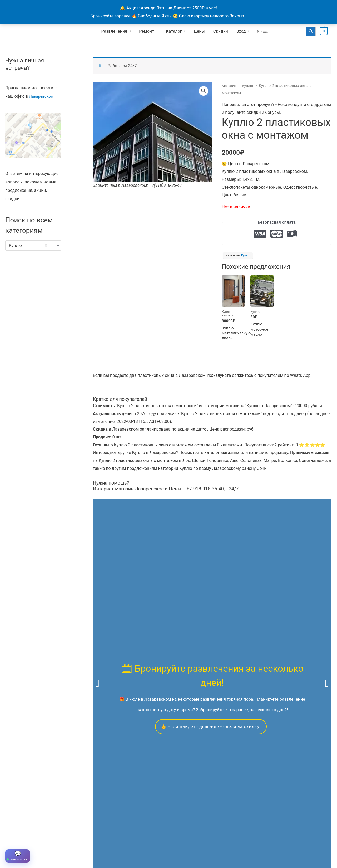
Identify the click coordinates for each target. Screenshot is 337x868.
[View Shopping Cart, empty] (324, 30)
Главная (13, 843)
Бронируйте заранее (110, 16)
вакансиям (294, 638)
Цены (199, 30)
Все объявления (43, 843)
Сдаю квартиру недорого (204, 16)
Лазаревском (42, 96)
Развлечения (114, 30)
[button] (203, 91)
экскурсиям (298, 630)
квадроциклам (217, 638)
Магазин (230, 85)
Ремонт (146, 30)
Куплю (249, 85)
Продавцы (74, 843)
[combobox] (33, 245)
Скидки (221, 30)
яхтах (147, 638)
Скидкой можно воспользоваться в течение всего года (210, 768)
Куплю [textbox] (28, 245)
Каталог (174, 30)
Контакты (99, 843)
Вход (241, 30)
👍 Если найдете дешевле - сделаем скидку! (211, 592)
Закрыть (238, 16)
